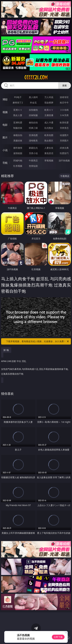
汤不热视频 (64, 160)
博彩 (5, 99)
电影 (5, 125)
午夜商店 (33, 160)
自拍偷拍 (33, 110)
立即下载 (58, 637)
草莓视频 (49, 160)
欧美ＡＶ (49, 110)
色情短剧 (33, 166)
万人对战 (49, 97)
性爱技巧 (64, 153)
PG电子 (18, 97)
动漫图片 (64, 135)
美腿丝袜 (18, 141)
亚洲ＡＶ (18, 110)
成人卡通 (49, 122)
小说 (5, 150)
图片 (5, 137)
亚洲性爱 (18, 122)
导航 (5, 163)
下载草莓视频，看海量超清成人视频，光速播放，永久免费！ (38, 341)
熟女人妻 (18, 115)
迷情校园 (18, 153)
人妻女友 (49, 148)
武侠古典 (64, 148)
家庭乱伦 (33, 148)
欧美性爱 (64, 122)
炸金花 (33, 103)
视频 (5, 112)
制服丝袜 (18, 128)
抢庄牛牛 (64, 103)
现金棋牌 (49, 103)
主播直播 (49, 115)
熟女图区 (49, 141)
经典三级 (33, 128)
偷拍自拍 (33, 122)
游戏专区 (64, 97)
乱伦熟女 (49, 128)
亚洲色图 (33, 135)
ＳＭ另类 (64, 115)
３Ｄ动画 (64, 110)
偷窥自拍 (18, 135)
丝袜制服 (33, 115)
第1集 (6, 350)
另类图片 (64, 141)
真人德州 (33, 97)
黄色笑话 (49, 153)
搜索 (65, 85)
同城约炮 (18, 160)
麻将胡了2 (18, 103)
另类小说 (33, 153)
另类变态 (64, 128)
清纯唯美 (33, 141)
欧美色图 (49, 135)
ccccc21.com (36, 77)
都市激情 (18, 148)
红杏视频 (18, 166)
